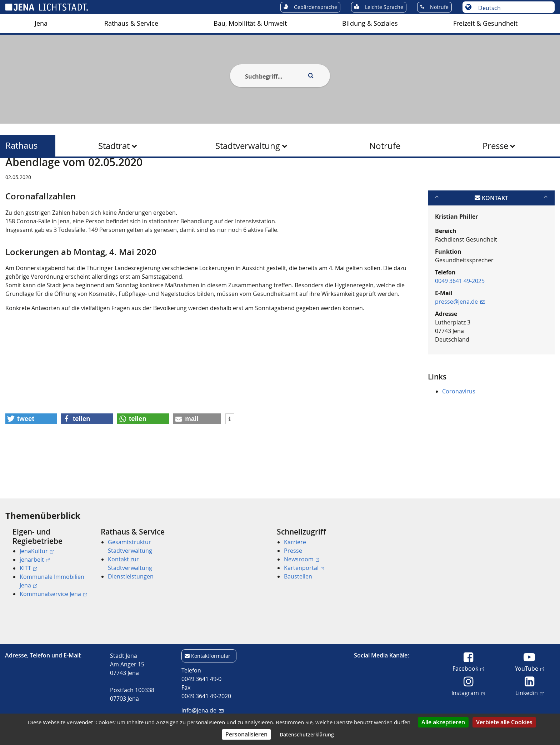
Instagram (468, 692)
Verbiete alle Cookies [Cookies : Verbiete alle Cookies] (504, 722)
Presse (495, 146)
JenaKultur (37, 551)
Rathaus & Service (131, 23)
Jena (41, 23)
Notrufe (385, 146)
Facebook (468, 668)
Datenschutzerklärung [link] (307, 734)
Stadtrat (114, 146)
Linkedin (529, 692)
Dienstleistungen (131, 576)
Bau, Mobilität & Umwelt (250, 23)
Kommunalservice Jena (53, 594)
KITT (28, 568)
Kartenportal (304, 568)
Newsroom (302, 559)
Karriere (295, 542)
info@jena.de (202, 710)
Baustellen (298, 576)
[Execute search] (311, 76)
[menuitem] (41, 24)
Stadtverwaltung (248, 146)
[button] (31, 453)
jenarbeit (35, 560)
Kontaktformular (211, 656)
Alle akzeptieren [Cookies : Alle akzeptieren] (443, 722)
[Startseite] (14, 176)
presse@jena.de (460, 336)
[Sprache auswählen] (512, 8)
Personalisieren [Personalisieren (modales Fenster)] (246, 734)
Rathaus (21, 146)
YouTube (529, 668)
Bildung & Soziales (370, 23)
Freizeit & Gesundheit (485, 23)
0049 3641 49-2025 (460, 316)
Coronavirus (459, 426)
